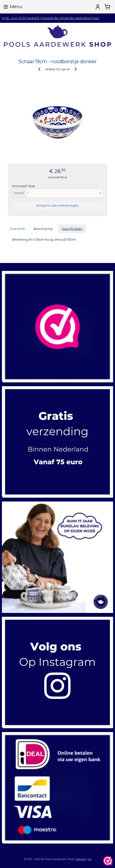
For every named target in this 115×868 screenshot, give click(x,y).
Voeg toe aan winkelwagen (57, 205)
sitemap (81, 859)
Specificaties (72, 229)
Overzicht (17, 229)
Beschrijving (43, 229)
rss (90, 859)
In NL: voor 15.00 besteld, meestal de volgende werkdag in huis (50, 18)
